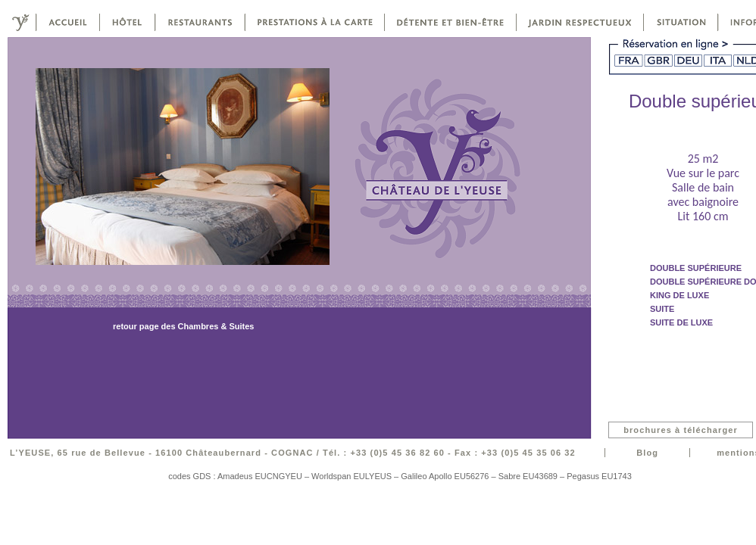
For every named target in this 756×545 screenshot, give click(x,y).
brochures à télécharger (681, 430)
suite (662, 309)
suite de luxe (681, 322)
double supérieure (696, 268)
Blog (647, 453)
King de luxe (679, 295)
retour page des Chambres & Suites (183, 326)
